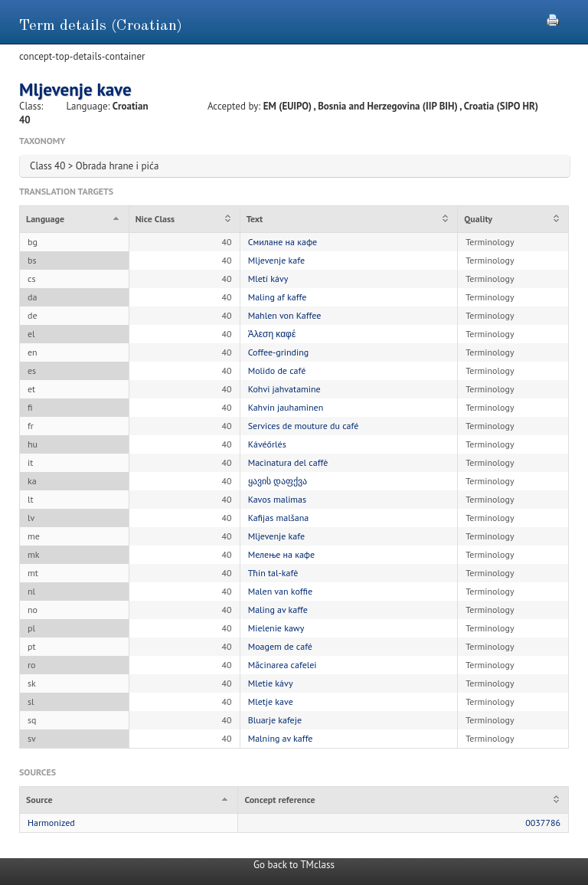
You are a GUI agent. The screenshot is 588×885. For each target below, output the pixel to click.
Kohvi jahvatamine (284, 389)
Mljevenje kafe (276, 260)
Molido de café (277, 370)
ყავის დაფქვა (278, 481)
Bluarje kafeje (275, 720)
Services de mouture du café (304, 426)
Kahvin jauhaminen (286, 407)
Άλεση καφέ (272, 334)
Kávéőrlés (267, 444)
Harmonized (51, 823)
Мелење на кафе (281, 554)
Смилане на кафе (283, 242)
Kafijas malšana (279, 518)
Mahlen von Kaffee (285, 315)
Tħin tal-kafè (273, 573)
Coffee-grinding (279, 352)
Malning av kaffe (281, 738)
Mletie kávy (271, 683)
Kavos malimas (277, 499)
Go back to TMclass (294, 865)
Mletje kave (271, 701)
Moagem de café (280, 646)
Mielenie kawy (276, 628)
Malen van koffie (280, 591)
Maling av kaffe (278, 610)
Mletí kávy (268, 279)
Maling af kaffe (278, 297)
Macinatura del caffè (288, 462)
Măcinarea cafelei (283, 665)
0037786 (543, 823)
